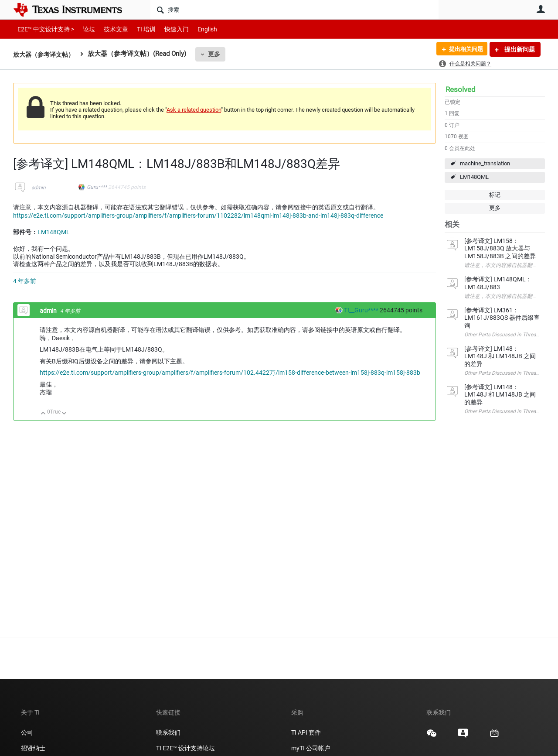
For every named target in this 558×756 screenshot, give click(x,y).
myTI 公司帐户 (311, 748)
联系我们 (168, 732)
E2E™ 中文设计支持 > (44, 29)
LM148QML (474, 177)
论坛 (84, 29)
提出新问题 (519, 49)
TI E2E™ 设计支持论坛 (185, 748)
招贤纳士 (33, 748)
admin (39, 188)
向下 (64, 414)
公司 (27, 732)
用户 (541, 9)
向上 (43, 414)
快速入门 (168, 29)
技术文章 (110, 29)
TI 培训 (139, 29)
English (197, 29)
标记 (495, 195)
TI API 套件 (306, 732)
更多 (218, 54)
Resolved (461, 89)
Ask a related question (194, 110)
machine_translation (485, 163)
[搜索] (294, 10)
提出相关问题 (463, 49)
